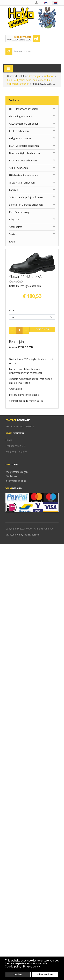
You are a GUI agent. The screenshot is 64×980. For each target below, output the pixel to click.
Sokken (13, 234)
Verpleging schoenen (20, 116)
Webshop (49, 76)
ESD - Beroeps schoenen (23, 160)
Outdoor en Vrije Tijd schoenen (26, 197)
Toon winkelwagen (36, 39)
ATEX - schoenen (18, 168)
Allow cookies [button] (45, 975)
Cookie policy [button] (13, 967)
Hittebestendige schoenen (23, 175)
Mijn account (37, 3)
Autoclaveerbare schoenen (24, 124)
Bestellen (42, 329)
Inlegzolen (15, 219)
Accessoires (16, 227)
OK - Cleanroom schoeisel (23, 109)
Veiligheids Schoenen (21, 138)
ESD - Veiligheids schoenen (22, 80)
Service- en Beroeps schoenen (26, 205)
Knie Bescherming (19, 212)
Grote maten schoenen (22, 183)
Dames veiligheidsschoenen (24, 153)
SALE (12, 242)
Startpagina (35, 76)
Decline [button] (18, 975)
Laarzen (13, 190)
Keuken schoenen (19, 131)
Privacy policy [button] (32, 967)
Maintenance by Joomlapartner (23, 535)
